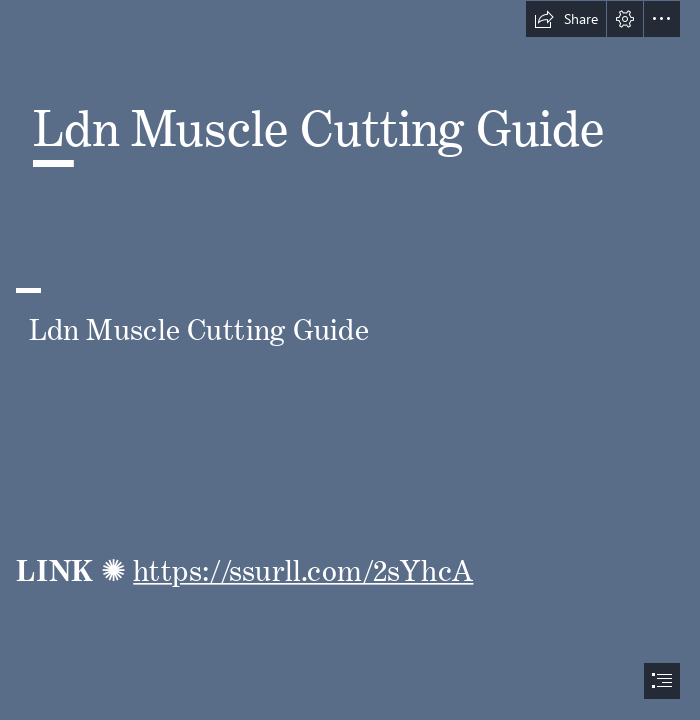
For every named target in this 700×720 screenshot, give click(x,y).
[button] (566, 19)
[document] (350, 360)
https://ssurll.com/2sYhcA (303, 563)
